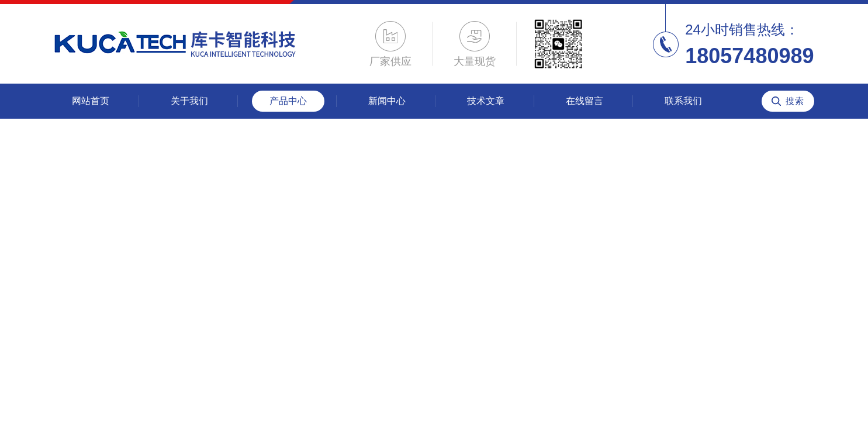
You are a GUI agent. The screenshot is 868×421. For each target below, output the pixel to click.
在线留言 (585, 101)
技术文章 (486, 101)
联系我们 (683, 101)
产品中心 (288, 101)
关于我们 (189, 101)
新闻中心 (387, 101)
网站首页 (91, 101)
